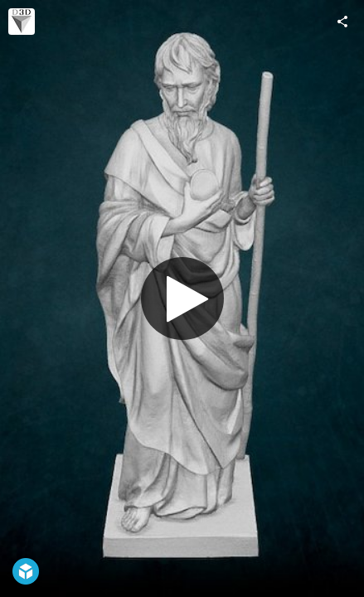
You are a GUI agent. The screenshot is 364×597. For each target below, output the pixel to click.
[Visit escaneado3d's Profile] (22, 22)
